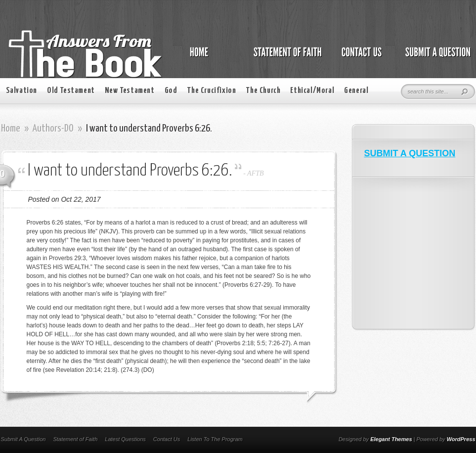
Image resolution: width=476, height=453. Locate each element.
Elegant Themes (391, 439)
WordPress (461, 439)
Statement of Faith (75, 439)
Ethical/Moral (312, 91)
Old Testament (71, 91)
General (356, 91)
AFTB (255, 173)
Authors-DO (53, 129)
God (171, 91)
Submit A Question (23, 439)
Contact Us (167, 439)
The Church (263, 91)
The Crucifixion (211, 91)
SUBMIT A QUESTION (410, 153)
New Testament (130, 91)
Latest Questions (125, 439)
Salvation (22, 91)
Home (11, 129)
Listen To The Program (215, 439)
